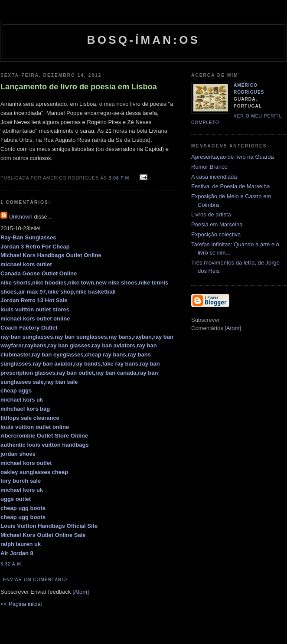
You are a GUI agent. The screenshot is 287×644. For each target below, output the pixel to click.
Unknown (21, 217)
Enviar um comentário (35, 580)
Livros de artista (211, 214)
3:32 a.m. (12, 564)
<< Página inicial (21, 604)
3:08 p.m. (121, 178)
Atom (81, 592)
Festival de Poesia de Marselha (230, 186)
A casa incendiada (214, 177)
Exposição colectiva (216, 234)
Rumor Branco (209, 167)
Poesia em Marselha (217, 224)
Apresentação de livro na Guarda (233, 157)
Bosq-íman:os (143, 40)
